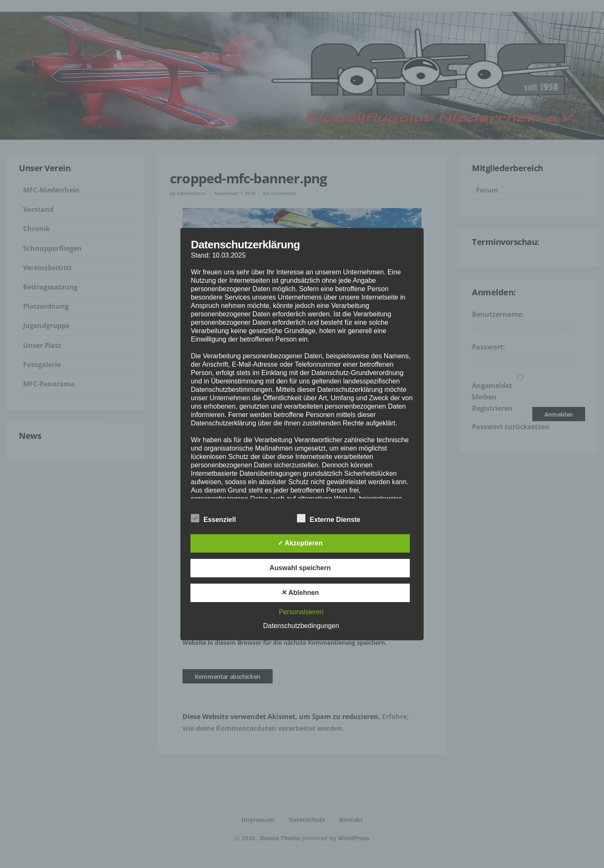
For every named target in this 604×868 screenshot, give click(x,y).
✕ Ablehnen (300, 593)
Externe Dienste (329, 519)
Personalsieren (301, 612)
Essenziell (213, 519)
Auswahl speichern (300, 568)
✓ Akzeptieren (300, 543)
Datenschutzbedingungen (301, 626)
